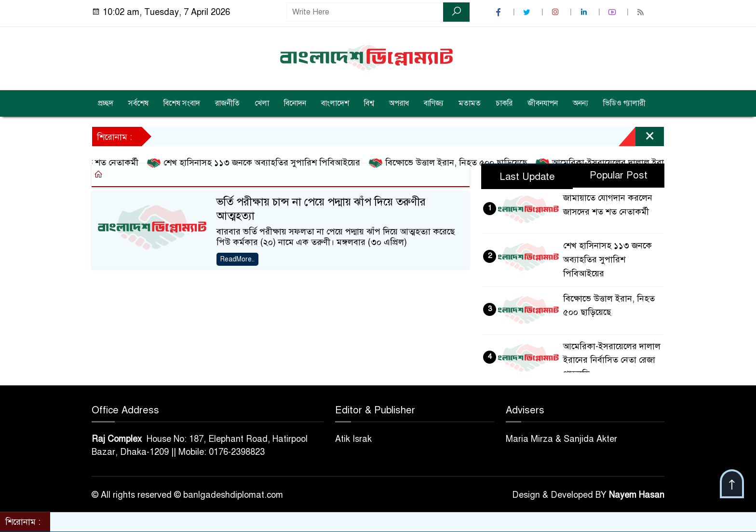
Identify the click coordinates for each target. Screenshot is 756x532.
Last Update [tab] (527, 177)
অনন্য (580, 103)
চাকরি (504, 103)
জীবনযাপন (543, 103)
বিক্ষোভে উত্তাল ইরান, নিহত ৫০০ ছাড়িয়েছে (452, 163)
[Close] (641, 139)
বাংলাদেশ (335, 103)
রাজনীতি (227, 103)
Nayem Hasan (637, 495)
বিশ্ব (369, 103)
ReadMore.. (237, 259)
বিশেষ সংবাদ (182, 103)
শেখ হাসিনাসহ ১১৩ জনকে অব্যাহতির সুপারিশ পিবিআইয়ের (258, 163)
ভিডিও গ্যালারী (624, 103)
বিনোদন (295, 103)
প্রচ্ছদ (106, 103)
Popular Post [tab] (619, 175)
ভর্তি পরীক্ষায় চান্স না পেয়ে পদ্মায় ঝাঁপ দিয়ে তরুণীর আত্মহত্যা (321, 209)
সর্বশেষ (138, 103)
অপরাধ (399, 103)
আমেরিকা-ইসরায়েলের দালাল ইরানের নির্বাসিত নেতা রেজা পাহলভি (612, 360)
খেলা (262, 103)
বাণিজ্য (434, 103)
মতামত (470, 103)
